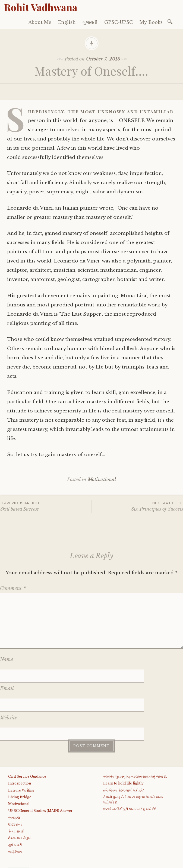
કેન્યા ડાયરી (16, 792)
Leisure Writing (21, 751)
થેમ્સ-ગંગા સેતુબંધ (20, 798)
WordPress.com (128, 862)
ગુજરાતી (90, 22)
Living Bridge (20, 758)
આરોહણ (14, 778)
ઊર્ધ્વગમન (15, 785)
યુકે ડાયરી (15, 805)
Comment (13, 588)
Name (7, 659)
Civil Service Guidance (27, 737)
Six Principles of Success (137, 506)
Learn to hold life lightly (123, 744)
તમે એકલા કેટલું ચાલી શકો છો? (124, 751)
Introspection (20, 744)
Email (7, 675)
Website (9, 691)
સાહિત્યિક (15, 812)
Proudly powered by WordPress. (38, 862)
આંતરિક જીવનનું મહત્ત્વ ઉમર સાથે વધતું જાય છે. (135, 737)
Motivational (102, 480)
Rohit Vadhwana (41, 7)
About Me (40, 22)
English (67, 22)
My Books (151, 22)
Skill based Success (46, 506)
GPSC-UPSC (119, 22)
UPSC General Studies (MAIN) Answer (40, 771)
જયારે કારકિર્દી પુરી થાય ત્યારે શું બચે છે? (130, 769)
